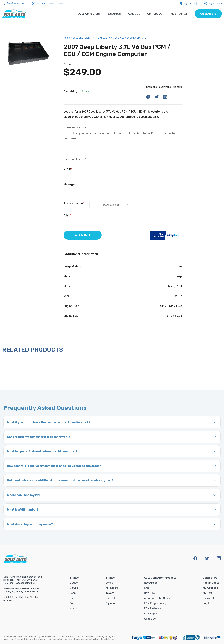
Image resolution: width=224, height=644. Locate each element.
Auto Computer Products (160, 578)
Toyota (110, 593)
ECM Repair (151, 614)
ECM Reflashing (153, 608)
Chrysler (74, 588)
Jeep (73, 593)
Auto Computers (89, 14)
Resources (114, 14)
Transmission (74, 203)
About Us (134, 14)
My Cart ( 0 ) (190, 3)
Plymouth (111, 603)
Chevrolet (111, 598)
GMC (72, 598)
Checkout (208, 598)
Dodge (74, 583)
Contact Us (155, 14)
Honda (74, 608)
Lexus (109, 583)
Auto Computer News (157, 598)
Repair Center (178, 14)
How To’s (149, 593)
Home (67, 38)
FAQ (146, 588)
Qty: (67, 215)
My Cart (207, 593)
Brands (74, 578)
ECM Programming (155, 603)
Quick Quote (208, 14)
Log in (206, 603)
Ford (72, 603)
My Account (213, 3)
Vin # (68, 169)
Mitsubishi (112, 588)
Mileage (69, 184)
